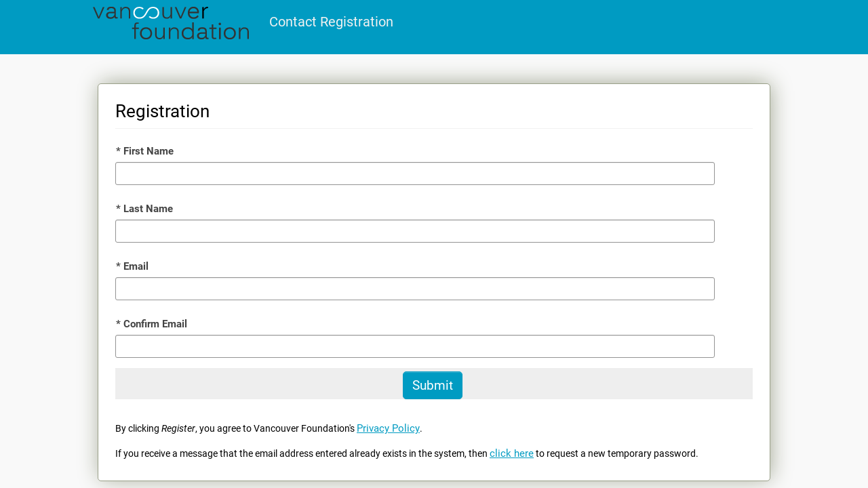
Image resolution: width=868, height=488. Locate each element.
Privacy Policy (388, 428)
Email (132, 266)
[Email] (415, 289)
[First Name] (415, 174)
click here (512, 453)
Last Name (144, 209)
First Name (145, 151)
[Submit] (433, 385)
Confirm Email (152, 324)
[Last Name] (415, 231)
